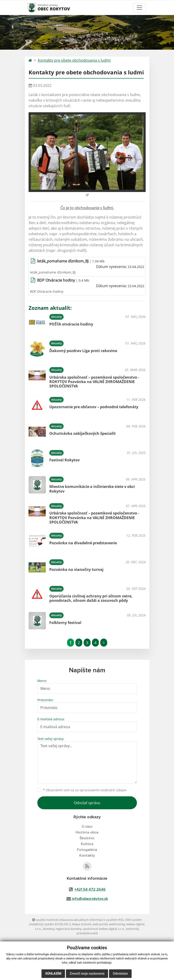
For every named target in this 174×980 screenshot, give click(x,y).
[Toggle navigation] (139, 8)
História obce (87, 832)
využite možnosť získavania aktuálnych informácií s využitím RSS (78, 920)
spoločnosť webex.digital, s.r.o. (104, 929)
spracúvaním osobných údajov (103, 790)
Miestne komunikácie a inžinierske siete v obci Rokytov (92, 489)
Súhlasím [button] (53, 974)
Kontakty (87, 855)
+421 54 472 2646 (90, 889)
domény (49, 929)
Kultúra (87, 844)
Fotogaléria (87, 850)
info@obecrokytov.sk (90, 899)
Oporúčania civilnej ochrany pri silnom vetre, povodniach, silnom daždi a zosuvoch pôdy (91, 598)
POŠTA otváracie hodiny (71, 324)
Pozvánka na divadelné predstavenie (83, 543)
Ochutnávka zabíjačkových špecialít (83, 433)
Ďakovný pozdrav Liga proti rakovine (83, 351)
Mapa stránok (82, 924)
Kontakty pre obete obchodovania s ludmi (74, 60)
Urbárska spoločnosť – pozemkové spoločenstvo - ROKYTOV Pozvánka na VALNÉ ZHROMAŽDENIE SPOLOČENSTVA (94, 382)
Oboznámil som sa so (85, 790)
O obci (87, 827)
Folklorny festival (65, 623)
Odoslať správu (87, 803)
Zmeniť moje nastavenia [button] (87, 974)
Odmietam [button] (120, 974)
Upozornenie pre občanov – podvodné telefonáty (94, 407)
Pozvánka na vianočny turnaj (76, 569)
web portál (100, 924)
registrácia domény (69, 929)
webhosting (117, 924)
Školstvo (87, 838)
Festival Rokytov (65, 460)
